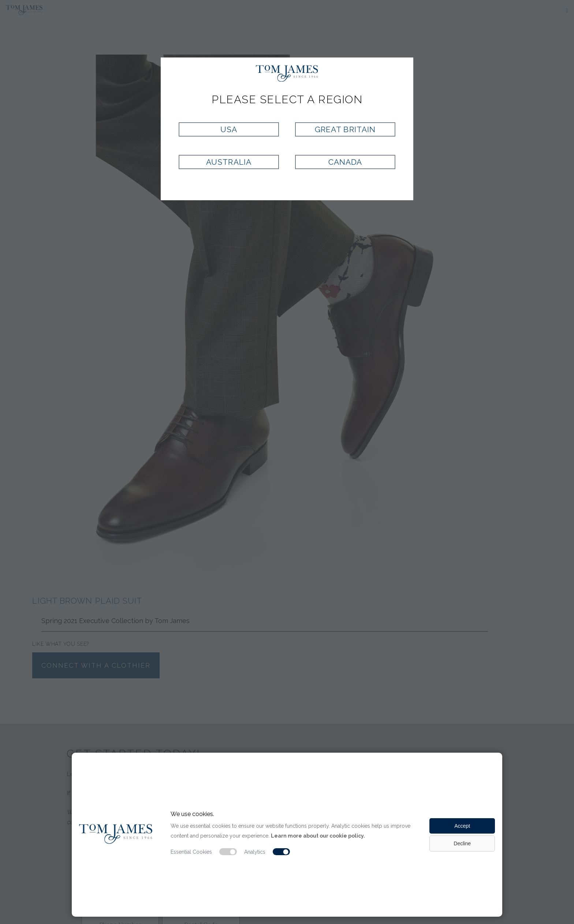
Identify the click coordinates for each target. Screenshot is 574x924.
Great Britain (345, 129)
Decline (462, 843)
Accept (462, 826)
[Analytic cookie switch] (282, 852)
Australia (229, 162)
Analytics (255, 852)
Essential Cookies (191, 852)
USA (229, 129)
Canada (345, 162)
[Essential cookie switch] (228, 852)
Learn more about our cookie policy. (318, 836)
